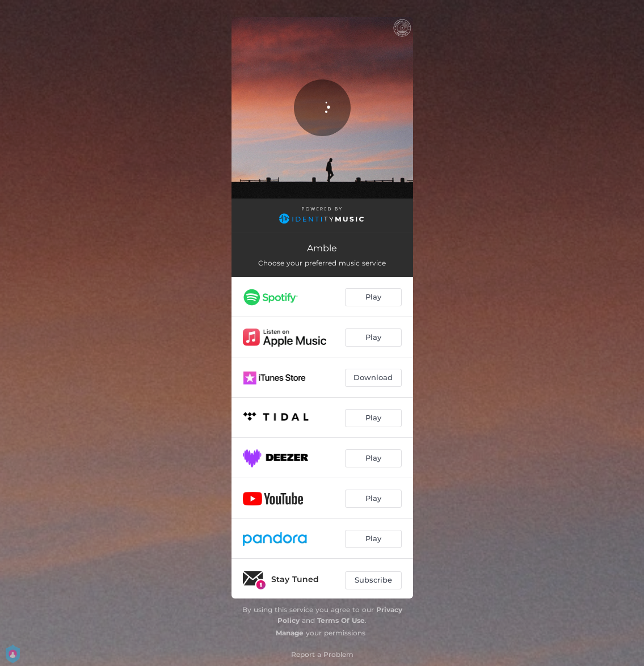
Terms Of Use (341, 620)
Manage (290, 633)
